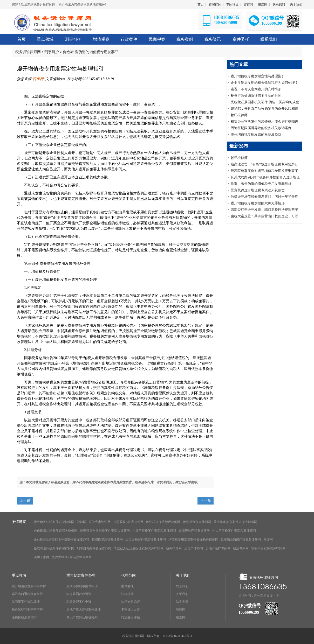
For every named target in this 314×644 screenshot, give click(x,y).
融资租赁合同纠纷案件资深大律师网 (105, 531)
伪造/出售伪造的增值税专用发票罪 (91, 52)
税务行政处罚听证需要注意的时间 (256, 96)
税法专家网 (241, 548)
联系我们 (279, 4)
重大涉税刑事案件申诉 (82, 586)
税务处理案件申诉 (79, 602)
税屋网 (38, 79)
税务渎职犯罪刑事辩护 (27, 610)
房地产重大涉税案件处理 (84, 610)
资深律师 (215, 4)
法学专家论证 (131, 602)
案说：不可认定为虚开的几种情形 (256, 89)
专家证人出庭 (131, 610)
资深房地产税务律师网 (194, 531)
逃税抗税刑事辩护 (24, 617)
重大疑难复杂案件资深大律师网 (235, 522)
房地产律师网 (194, 548)
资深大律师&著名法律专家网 (72, 557)
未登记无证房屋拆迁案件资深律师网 (139, 548)
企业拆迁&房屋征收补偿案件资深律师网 (61, 540)
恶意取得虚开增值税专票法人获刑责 (258, 190)
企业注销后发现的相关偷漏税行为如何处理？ (264, 83)
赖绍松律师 (239, 115)
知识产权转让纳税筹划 (82, 617)
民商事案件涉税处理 (26, 602)
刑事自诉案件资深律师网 (94, 548)
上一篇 (25, 500)
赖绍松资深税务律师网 (107, 540)
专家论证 (232, 4)
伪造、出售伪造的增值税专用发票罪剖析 (261, 184)
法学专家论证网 (100, 522)
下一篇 (206, 500)
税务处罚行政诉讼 (79, 594)
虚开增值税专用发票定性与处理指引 (258, 76)
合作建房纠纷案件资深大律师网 (56, 531)
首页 (201, 4)
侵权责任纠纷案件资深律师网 (54, 548)
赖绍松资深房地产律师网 (163, 522)
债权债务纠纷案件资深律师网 (54, 522)
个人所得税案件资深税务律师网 (234, 531)
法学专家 (182, 602)
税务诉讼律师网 (28, 52)
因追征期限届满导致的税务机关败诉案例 (261, 128)
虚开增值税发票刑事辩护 (29, 586)
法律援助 (127, 594)
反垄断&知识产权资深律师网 (241, 540)
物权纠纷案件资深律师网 (268, 548)
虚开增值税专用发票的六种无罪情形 (258, 203)
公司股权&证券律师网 (128, 522)
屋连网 (263, 4)
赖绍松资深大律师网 (197, 522)
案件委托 (127, 586)
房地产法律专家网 (218, 548)
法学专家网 (42, 557)
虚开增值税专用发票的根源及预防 (256, 134)
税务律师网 (174, 548)
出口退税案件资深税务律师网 (146, 540)
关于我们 (296, 4)
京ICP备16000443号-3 (177, 636)
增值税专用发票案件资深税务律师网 (193, 540)
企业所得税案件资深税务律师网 (154, 531)
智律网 (248, 4)
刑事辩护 (52, 52)
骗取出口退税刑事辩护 (27, 594)
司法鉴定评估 (131, 617)
